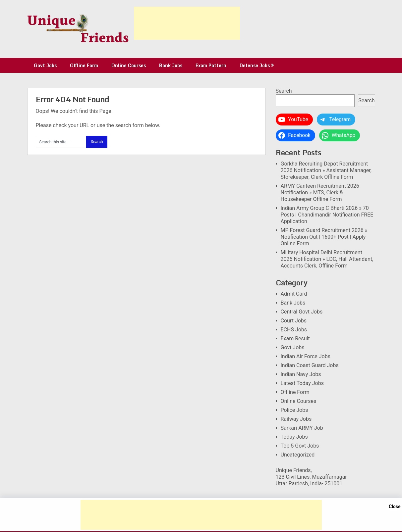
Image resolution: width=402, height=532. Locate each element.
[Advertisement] (187, 23)
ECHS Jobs (294, 330)
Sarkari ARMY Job (302, 428)
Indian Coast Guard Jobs (310, 365)
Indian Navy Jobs (301, 374)
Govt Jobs (45, 65)
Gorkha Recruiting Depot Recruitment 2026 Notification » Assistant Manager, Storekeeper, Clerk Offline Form (326, 170)
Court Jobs (294, 321)
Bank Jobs (171, 65)
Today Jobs (294, 437)
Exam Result (295, 339)
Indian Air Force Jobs (306, 356)
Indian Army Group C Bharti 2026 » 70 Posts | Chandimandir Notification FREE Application (327, 215)
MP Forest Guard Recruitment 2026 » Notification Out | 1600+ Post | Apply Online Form (324, 237)
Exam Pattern (211, 65)
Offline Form (84, 65)
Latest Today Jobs (302, 383)
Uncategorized (298, 455)
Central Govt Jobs (302, 312)
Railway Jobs (296, 419)
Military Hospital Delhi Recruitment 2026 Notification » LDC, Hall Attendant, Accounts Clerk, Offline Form (327, 259)
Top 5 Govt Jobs (300, 446)
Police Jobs (294, 410)
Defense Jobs (255, 65)
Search (284, 91)
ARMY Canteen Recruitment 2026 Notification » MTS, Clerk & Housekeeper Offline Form (320, 193)
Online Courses (129, 65)
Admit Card (294, 294)
